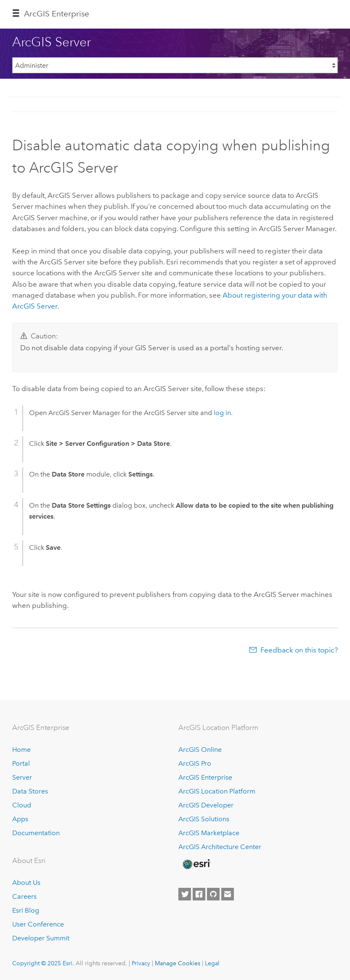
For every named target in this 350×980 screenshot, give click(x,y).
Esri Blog (26, 910)
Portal (21, 763)
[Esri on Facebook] (199, 894)
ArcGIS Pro (195, 763)
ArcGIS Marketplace (209, 833)
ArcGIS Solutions (204, 819)
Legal (212, 963)
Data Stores (30, 791)
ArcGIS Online (200, 750)
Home (21, 750)
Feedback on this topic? (299, 650)
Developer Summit (41, 938)
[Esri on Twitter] (185, 894)
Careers (24, 896)
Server (22, 777)
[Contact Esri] (228, 894)
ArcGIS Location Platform (217, 791)
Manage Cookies (178, 963)
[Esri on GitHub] (213, 894)
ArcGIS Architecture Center (220, 847)
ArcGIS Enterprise (57, 14)
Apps (20, 819)
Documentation (36, 833)
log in (222, 413)
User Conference (38, 924)
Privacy (141, 963)
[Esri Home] (196, 864)
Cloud (22, 805)
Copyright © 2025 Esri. (43, 963)
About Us (26, 883)
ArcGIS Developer (206, 805)
